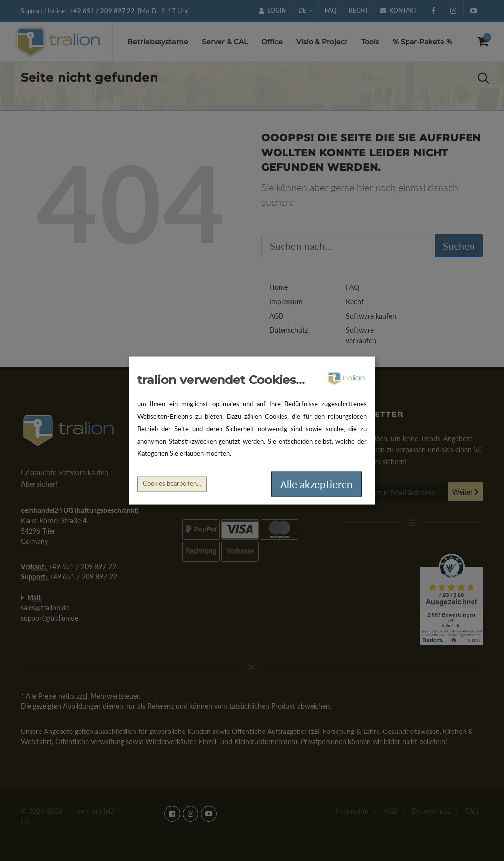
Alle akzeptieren (316, 484)
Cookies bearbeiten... (172, 484)
